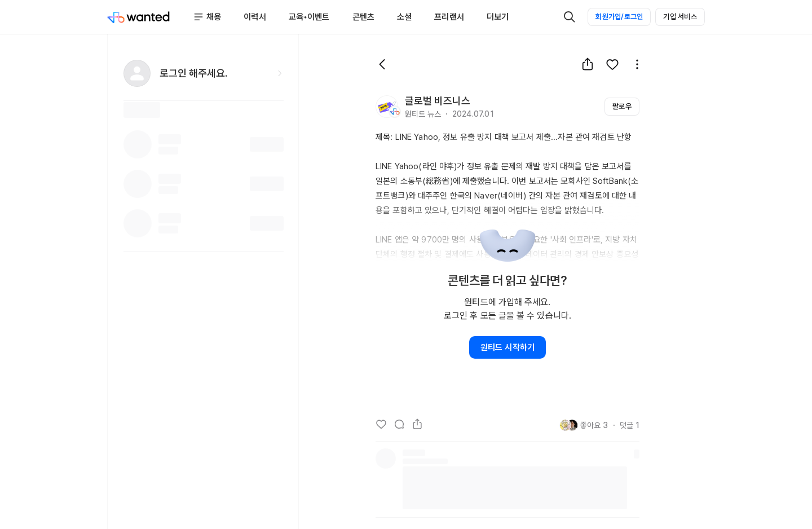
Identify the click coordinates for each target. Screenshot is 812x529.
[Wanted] (139, 17)
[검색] (570, 17)
